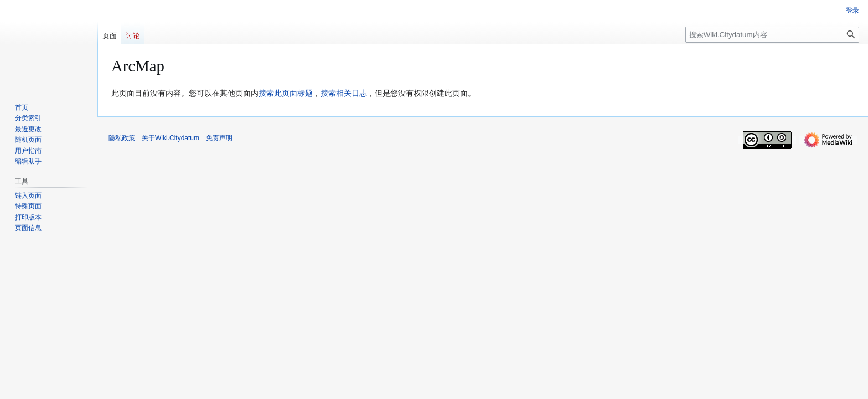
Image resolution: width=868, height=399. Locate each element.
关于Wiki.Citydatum (170, 138)
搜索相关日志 (344, 93)
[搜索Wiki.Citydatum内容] (772, 35)
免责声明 (219, 138)
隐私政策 (122, 138)
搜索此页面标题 (286, 93)
